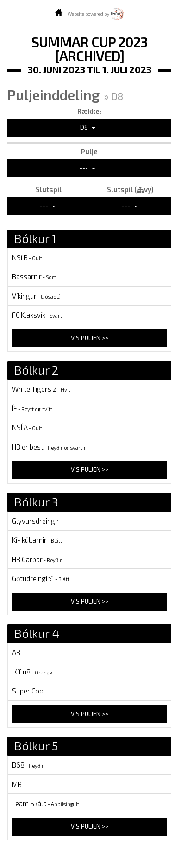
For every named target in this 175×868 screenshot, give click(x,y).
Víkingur (36, 296)
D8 (88, 127)
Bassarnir (34, 276)
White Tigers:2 (41, 389)
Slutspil (49, 189)
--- (87, 168)
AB (16, 652)
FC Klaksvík (37, 315)
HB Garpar (37, 559)
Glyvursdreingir (36, 521)
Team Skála (46, 803)
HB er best (49, 447)
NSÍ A (27, 427)
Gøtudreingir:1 (41, 578)
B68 (28, 765)
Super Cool (29, 691)
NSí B (27, 257)
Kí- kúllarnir (37, 540)
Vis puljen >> (90, 338)
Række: (89, 111)
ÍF (32, 408)
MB (17, 784)
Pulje (89, 151)
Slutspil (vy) (130, 189)
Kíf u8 (32, 672)
